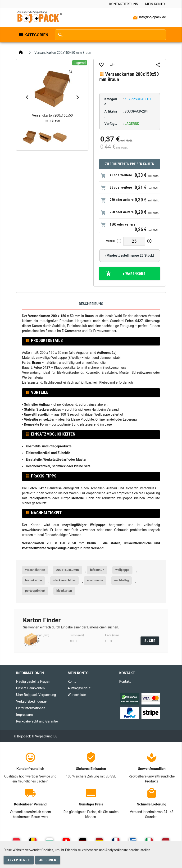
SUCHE (150, 641)
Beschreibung (91, 304)
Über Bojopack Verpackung (36, 695)
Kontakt (125, 682)
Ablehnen (48, 860)
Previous (27, 97)
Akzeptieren (19, 860)
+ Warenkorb (126, 274)
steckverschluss (64, 580)
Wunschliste (77, 695)
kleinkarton (64, 591)
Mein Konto (155, 4)
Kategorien (36, 35)
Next (77, 97)
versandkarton (35, 570)
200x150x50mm (67, 570)
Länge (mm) (42, 635)
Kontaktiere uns (124, 4)
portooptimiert (35, 591)
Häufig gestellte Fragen (33, 682)
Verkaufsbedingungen (32, 701)
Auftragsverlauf (79, 688)
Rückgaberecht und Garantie (37, 721)
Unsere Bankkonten (30, 688)
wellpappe (122, 570)
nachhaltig (121, 580)
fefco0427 (97, 570)
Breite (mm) (77, 635)
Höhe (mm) (112, 635)
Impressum (24, 715)
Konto (72, 682)
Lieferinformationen (31, 708)
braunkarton (34, 580)
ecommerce (95, 580)
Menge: (110, 241)
